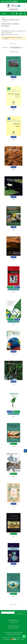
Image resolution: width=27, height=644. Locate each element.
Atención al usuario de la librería (13, 634)
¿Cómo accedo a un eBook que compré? (13, 633)
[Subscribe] (20, 613)
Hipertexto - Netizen (17, 639)
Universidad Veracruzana (13, 620)
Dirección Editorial (13, 622)
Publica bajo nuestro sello (14, 626)
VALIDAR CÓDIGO (13, 9)
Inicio (4, 18)
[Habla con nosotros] (24, 636)
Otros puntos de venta (14, 628)
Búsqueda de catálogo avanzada (11, 20)
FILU (13, 624)
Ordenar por (5, 48)
